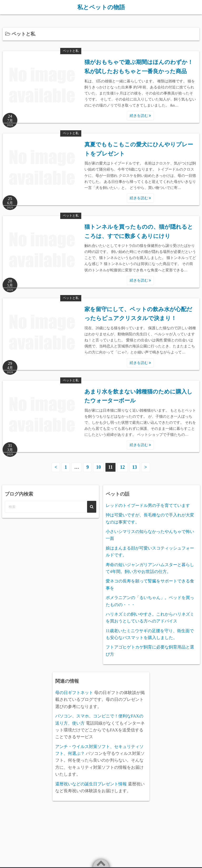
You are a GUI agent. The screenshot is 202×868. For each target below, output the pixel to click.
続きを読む (140, 115)
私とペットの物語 (101, 7)
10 (98, 467)
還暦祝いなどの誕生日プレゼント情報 (91, 784)
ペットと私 (71, 51)
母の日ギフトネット (74, 692)
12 (123, 467)
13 (135, 467)
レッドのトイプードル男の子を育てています (148, 505)
